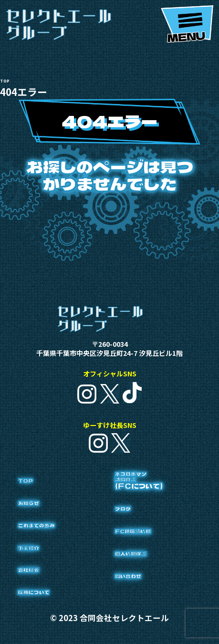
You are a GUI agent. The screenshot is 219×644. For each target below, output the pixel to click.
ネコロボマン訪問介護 (151, 502)
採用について (54, 604)
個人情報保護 (151, 579)
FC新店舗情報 (156, 557)
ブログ (133, 535)
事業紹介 (42, 559)
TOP (34, 493)
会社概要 (42, 582)
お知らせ (42, 514)
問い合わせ (145, 601)
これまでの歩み (60, 537)
